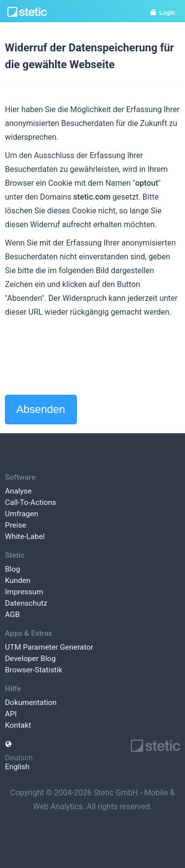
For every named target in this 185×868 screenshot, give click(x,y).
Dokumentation (31, 703)
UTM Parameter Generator (49, 647)
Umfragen (21, 514)
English (17, 767)
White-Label (25, 537)
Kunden (18, 580)
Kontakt (18, 725)
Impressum (24, 592)
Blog (13, 569)
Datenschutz (26, 603)
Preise (16, 525)
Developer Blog (30, 659)
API (11, 714)
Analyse (18, 491)
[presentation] (80, 357)
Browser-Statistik (34, 670)
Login (162, 13)
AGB (12, 615)
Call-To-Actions (31, 502)
